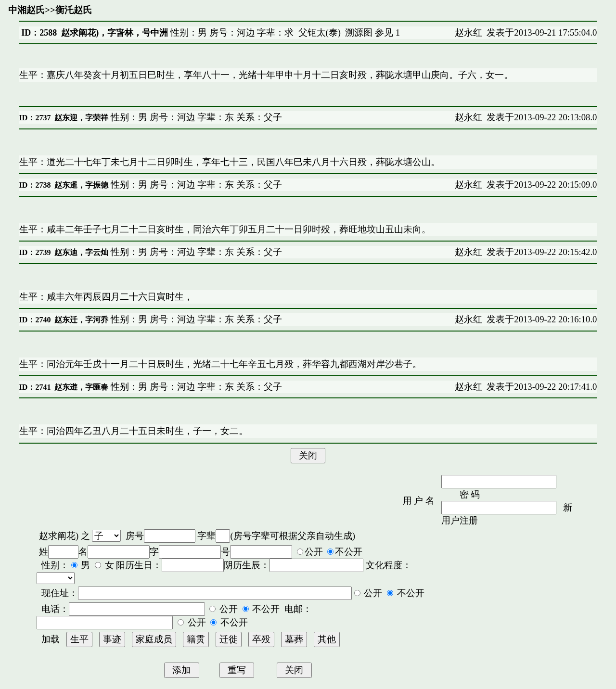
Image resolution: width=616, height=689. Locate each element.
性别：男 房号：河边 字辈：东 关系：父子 (195, 117)
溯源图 (359, 32)
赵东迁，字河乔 (81, 320)
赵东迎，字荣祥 (81, 118)
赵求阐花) (59, 536)
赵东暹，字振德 (81, 185)
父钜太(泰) (320, 32)
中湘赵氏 (26, 10)
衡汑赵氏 (74, 10)
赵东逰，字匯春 (81, 387)
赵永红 (468, 32)
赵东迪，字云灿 (81, 252)
